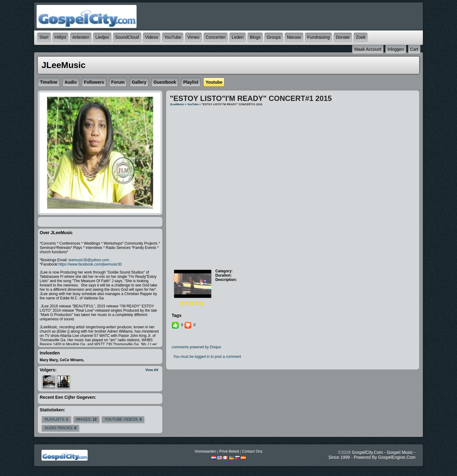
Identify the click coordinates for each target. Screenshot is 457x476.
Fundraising (318, 37)
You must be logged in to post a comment (207, 357)
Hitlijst (60, 37)
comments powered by (196, 347)
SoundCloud (127, 37)
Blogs (255, 37)
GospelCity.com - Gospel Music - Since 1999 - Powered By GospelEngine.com (372, 455)
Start (44, 37)
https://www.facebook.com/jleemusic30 (90, 264)
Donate (343, 37)
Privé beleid (229, 451)
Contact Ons (252, 451)
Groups (274, 37)
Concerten (216, 37)
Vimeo (193, 37)
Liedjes (102, 37)
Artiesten (81, 37)
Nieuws (294, 37)
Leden (238, 37)
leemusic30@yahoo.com (89, 260)
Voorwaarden (205, 451)
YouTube (173, 37)
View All (152, 370)
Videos (152, 37)
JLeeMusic (177, 104)
